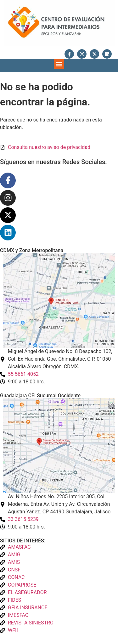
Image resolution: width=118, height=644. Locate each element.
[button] (59, 64)
